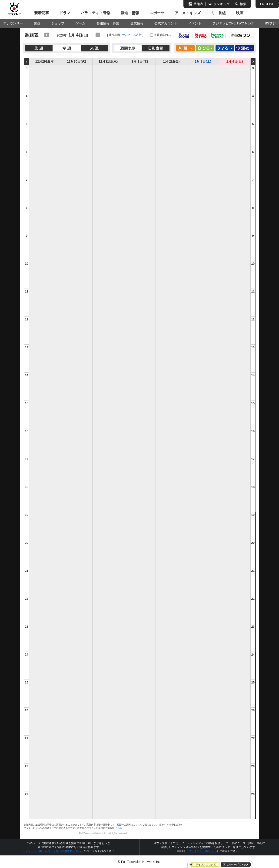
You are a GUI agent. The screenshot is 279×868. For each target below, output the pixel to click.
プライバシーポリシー (202, 851)
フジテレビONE (184, 35)
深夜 (245, 48)
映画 (240, 13)
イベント (195, 23)
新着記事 (42, 13)
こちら (136, 825)
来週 (94, 48)
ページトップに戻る (236, 865)
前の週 (27, 62)
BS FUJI (241, 35)
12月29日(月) (45, 61)
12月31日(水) (108, 61)
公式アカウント (166, 23)
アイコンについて (205, 865)
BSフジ (270, 23)
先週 (39, 48)
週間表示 (128, 48)
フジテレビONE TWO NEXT (233, 23)
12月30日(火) (76, 61)
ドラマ (65, 13)
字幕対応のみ (162, 35)
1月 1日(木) (140, 61)
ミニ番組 (218, 13)
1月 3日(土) (203, 61)
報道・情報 (130, 13)
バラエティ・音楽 (96, 13)
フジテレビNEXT (217, 35)
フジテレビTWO (201, 35)
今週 (67, 48)
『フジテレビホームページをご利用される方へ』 (53, 851)
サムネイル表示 (132, 35)
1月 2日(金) (171, 61)
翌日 (98, 35)
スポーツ (157, 13)
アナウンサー (13, 23)
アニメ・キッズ (188, 13)
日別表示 (156, 48)
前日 (47, 35)
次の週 (253, 62)
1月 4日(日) (235, 61)
